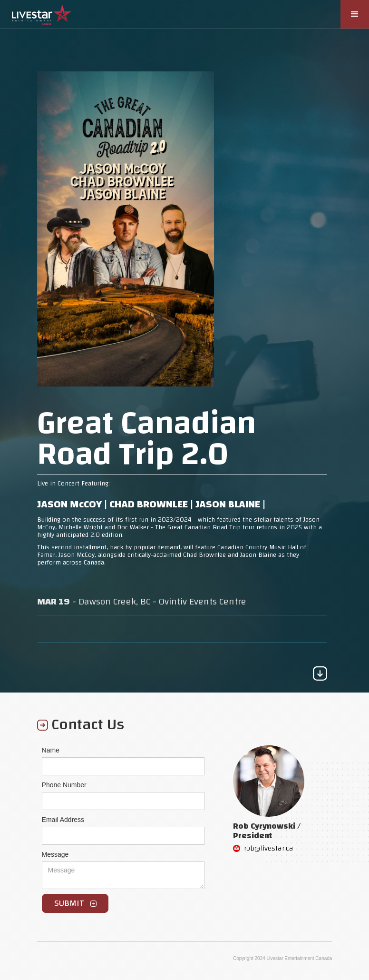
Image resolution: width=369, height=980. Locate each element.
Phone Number (64, 785)
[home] (42, 12)
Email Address (63, 820)
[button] (355, 14)
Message (55, 854)
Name (51, 750)
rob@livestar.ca (269, 848)
